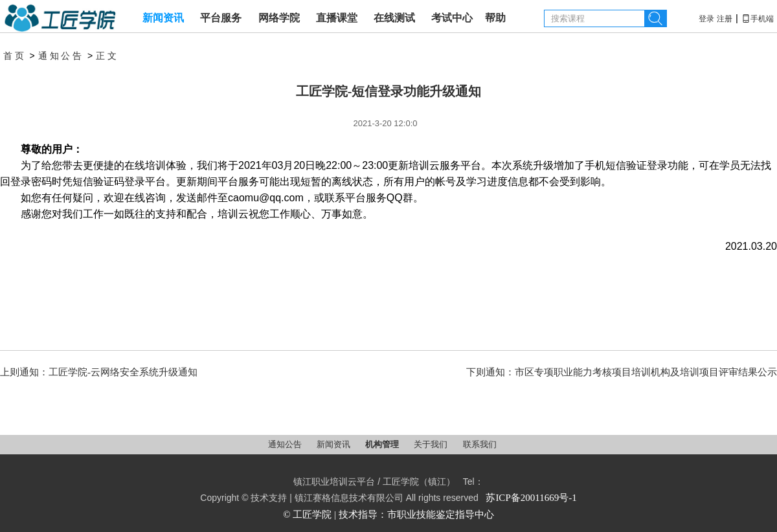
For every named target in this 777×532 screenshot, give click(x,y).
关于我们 (432, 444)
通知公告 (61, 56)
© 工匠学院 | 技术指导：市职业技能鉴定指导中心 (388, 515)
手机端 (758, 19)
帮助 (495, 18)
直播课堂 (337, 18)
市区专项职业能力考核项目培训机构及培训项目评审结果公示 (646, 372)
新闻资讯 (163, 18)
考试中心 (452, 18)
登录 (706, 19)
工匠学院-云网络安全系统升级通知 (123, 372)
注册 (725, 19)
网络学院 (279, 18)
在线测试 (394, 18)
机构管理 (383, 444)
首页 (15, 56)
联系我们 (480, 444)
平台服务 (221, 18)
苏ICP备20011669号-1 (531, 498)
